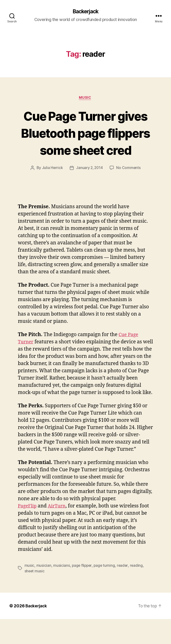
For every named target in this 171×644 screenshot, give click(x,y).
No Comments (129, 186)
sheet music (35, 596)
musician (44, 591)
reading (138, 591)
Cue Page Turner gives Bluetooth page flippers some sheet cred (85, 142)
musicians (62, 591)
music (30, 591)
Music (86, 98)
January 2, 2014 (89, 186)
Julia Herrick (52, 186)
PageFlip (28, 531)
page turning (105, 591)
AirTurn (58, 531)
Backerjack (85, 12)
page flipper (82, 591)
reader (124, 591)
